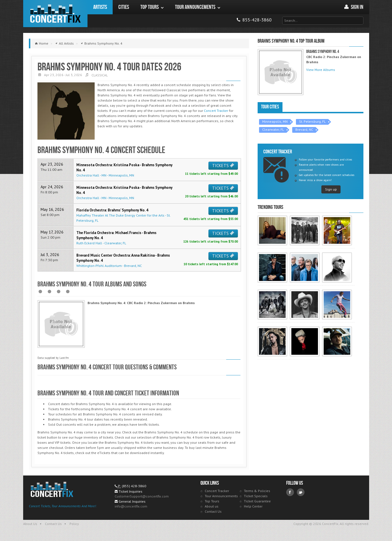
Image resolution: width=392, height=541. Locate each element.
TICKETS (223, 166)
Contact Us (213, 513)
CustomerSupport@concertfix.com (142, 497)
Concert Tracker (216, 111)
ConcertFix (55, 14)
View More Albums (321, 70)
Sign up (331, 189)
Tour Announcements (221, 497)
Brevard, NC (304, 129)
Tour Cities (270, 107)
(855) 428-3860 (134, 487)
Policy (74, 525)
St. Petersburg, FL (312, 121)
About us (212, 507)
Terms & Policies (257, 492)
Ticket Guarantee (257, 502)
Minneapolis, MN (275, 121)
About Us (30, 525)
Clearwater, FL (273, 129)
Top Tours (212, 502)
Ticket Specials (256, 497)
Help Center (253, 507)
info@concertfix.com (131, 507)
